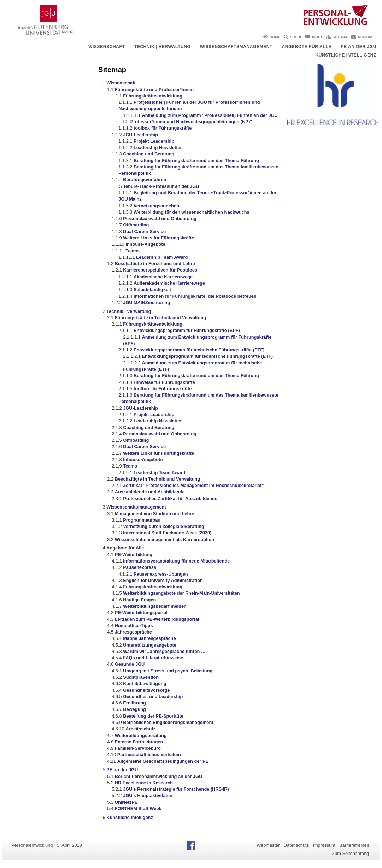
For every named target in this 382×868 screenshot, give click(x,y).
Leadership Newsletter (158, 147)
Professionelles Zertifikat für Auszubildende (170, 498)
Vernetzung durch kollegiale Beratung (164, 526)
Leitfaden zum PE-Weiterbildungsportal (157, 619)
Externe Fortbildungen (139, 742)
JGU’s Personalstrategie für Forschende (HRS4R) (176, 789)
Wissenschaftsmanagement (236, 47)
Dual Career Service (144, 231)
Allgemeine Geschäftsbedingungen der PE (163, 761)
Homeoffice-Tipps (134, 626)
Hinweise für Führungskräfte (164, 382)
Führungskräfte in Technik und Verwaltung (161, 318)
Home (275, 37)
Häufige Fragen (139, 600)
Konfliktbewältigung (145, 683)
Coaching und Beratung (149, 154)
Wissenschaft (107, 47)
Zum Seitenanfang (350, 853)
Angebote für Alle (306, 47)
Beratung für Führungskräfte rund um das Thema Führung (196, 160)
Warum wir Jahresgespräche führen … (164, 651)
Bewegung (134, 709)
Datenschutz (296, 845)
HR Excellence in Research (144, 783)
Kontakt (366, 37)
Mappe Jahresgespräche (149, 638)
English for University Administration (163, 580)
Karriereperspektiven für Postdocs (160, 270)
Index (318, 37)
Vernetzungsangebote (157, 206)
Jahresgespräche (133, 632)
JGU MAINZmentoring (146, 302)
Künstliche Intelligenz (346, 55)
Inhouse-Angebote (145, 244)
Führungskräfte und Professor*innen (154, 90)
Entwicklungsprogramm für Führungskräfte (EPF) (187, 330)
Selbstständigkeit (152, 289)
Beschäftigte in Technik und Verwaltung (158, 479)
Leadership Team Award (162, 257)
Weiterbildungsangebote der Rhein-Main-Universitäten (181, 593)
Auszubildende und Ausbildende (150, 492)
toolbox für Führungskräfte (163, 128)
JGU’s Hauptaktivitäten (148, 795)
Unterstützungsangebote (150, 645)
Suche (296, 37)
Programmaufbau (142, 520)
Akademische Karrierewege (163, 277)
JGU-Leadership (140, 135)
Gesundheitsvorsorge (146, 690)
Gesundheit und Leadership (153, 697)
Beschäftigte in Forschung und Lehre (155, 264)
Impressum (324, 845)
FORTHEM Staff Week (138, 808)
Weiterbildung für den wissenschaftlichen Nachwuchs (192, 212)
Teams (133, 251)
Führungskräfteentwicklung (153, 96)
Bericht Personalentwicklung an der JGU (158, 776)
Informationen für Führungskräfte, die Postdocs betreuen (195, 296)
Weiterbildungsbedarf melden (155, 606)
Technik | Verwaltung (163, 47)
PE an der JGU (359, 47)
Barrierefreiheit (354, 845)
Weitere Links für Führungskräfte (158, 238)
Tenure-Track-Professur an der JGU (161, 186)
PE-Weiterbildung (134, 555)
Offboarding (136, 225)
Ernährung (134, 703)
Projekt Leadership (154, 141)
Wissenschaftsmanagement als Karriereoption (165, 539)
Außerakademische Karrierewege (169, 283)
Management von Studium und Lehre (155, 514)
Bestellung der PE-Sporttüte (153, 716)
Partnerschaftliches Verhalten (149, 754)
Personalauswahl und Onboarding (160, 218)
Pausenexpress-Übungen (161, 574)
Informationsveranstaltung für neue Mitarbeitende (176, 561)
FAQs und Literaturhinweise (153, 658)
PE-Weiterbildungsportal (141, 613)
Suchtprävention (141, 677)
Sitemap (340, 37)
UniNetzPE (126, 802)
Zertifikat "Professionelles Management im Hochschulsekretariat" (193, 485)
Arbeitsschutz (140, 729)
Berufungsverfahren (145, 180)
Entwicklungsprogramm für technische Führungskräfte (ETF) (199, 350)
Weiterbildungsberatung (141, 735)
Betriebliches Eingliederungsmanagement (168, 722)
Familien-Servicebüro (138, 748)
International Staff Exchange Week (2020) (167, 533)
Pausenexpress (140, 567)
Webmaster (268, 845)
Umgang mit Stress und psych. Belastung (168, 671)
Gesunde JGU (130, 664)
